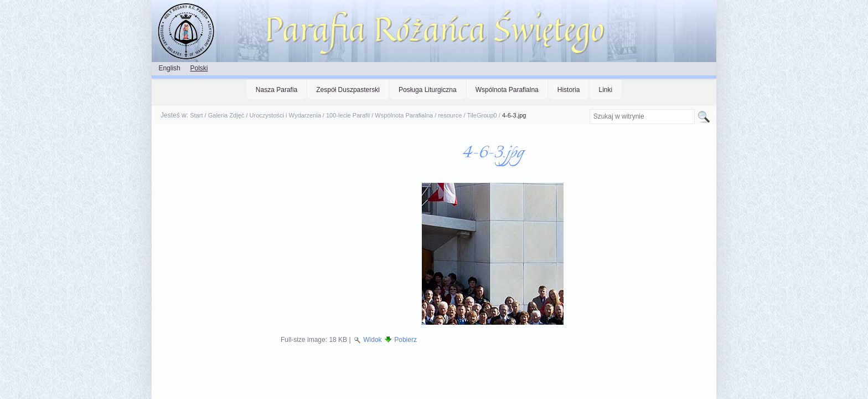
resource (450, 115)
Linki (605, 90)
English (169, 68)
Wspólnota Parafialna (507, 90)
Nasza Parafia (277, 90)
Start (196, 115)
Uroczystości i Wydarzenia (285, 115)
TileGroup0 (482, 115)
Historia (569, 90)
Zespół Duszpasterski (348, 90)
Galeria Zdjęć (226, 115)
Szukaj (589, 109)
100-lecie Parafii (348, 115)
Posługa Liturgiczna (428, 90)
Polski (199, 68)
